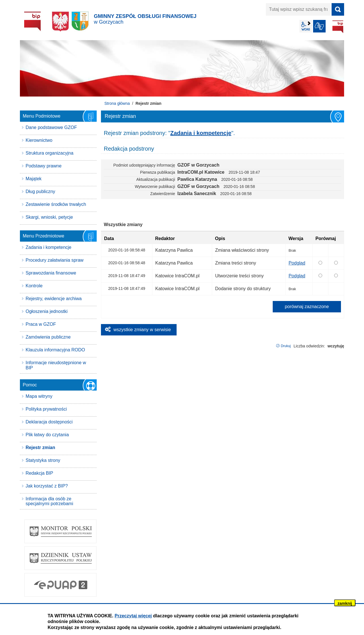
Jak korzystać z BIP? (47, 486)
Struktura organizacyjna (49, 153)
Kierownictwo (39, 140)
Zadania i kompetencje (48, 247)
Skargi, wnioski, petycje (49, 217)
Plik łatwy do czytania (47, 435)
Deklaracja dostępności (49, 422)
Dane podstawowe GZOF (51, 127)
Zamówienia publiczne (48, 337)
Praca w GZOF (41, 324)
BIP (338, 27)
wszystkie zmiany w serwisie (142, 330)
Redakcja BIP (39, 473)
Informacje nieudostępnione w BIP (56, 365)
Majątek (34, 179)
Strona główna (117, 103)
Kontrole (34, 286)
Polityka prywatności (46, 409)
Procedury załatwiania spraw (55, 260)
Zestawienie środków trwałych (56, 204)
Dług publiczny (40, 191)
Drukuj (286, 346)
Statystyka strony (43, 460)
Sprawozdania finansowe (51, 273)
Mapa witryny (39, 396)
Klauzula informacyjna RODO (55, 350)
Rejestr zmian (40, 447)
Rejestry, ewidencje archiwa (54, 299)
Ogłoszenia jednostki (47, 311)
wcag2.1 (306, 26)
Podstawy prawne (44, 166)
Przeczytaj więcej (133, 616)
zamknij (345, 603)
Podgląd (297, 263)
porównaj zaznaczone (307, 307)
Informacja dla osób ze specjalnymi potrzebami (49, 501)
